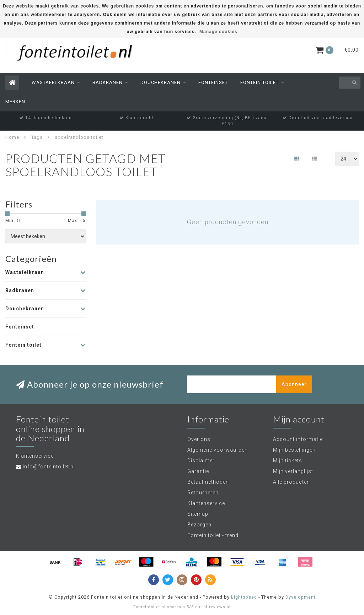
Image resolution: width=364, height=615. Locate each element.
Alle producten (291, 482)
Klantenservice (206, 503)
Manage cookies (218, 32)
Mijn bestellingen (294, 450)
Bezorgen (199, 525)
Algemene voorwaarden (218, 450)
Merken (15, 102)
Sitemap (198, 514)
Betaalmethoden (208, 482)
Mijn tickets (288, 461)
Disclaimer (201, 461)
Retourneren (203, 493)
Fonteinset (213, 82)
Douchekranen (160, 82)
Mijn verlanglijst (293, 471)
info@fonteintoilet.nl (49, 467)
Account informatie (298, 439)
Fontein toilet (259, 82)
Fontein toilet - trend (213, 535)
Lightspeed (244, 597)
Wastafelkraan (53, 82)
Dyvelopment (301, 597)
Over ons (199, 439)
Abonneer (294, 384)
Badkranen (108, 82)
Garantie (198, 471)
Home (12, 137)
